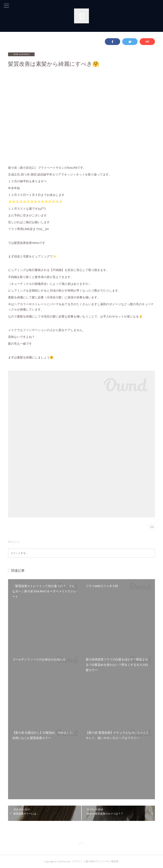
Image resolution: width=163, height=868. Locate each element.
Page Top (81, 844)
